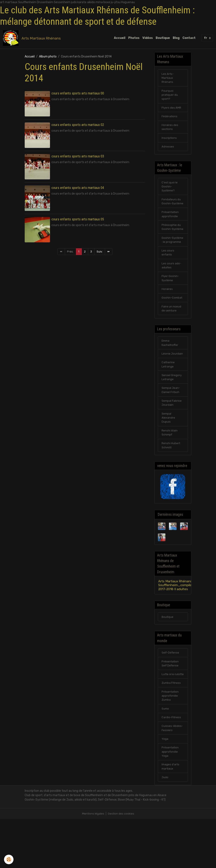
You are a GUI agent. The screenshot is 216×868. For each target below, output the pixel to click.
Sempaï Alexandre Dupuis (168, 450)
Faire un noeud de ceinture (171, 336)
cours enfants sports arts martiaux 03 (78, 157)
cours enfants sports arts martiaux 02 (78, 126)
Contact (189, 39)
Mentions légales (93, 863)
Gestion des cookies (121, 863)
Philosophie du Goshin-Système (171, 243)
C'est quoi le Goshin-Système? (170, 194)
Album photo (48, 58)
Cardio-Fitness (172, 763)
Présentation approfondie (171, 228)
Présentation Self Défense (171, 702)
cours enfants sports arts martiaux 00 (78, 94)
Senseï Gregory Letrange (172, 408)
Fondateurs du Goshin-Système (171, 212)
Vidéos (148, 39)
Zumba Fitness (172, 727)
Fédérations (170, 121)
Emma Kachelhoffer (170, 371)
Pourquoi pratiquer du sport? (170, 98)
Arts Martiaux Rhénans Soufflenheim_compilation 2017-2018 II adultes (179, 621)
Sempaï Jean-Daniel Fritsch (171, 421)
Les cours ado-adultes (172, 291)
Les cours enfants (168, 277)
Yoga (165, 785)
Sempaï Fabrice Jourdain (172, 435)
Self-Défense (171, 691)
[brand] (33, 39)
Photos (134, 39)
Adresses (168, 152)
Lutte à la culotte (168, 715)
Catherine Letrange (168, 394)
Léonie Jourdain (172, 383)
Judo (165, 826)
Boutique (163, 39)
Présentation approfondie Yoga (171, 799)
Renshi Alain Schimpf (170, 466)
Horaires (167, 315)
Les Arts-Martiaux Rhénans (168, 80)
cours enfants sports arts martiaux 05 (78, 220)
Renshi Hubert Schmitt (171, 480)
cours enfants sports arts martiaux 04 (78, 189)
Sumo (166, 754)
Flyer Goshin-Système (171, 304)
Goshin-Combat (173, 324)
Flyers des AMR (172, 112)
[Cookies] (9, 859)
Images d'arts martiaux (171, 815)
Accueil (120, 39)
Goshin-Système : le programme (170, 261)
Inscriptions (169, 143)
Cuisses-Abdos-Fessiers (172, 774)
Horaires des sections (170, 132)
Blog (176, 39)
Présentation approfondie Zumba (171, 740)
